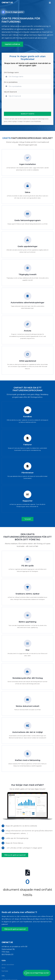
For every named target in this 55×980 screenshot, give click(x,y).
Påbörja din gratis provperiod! (14, 855)
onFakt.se (7, 3)
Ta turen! (28, 519)
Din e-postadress (11, 82)
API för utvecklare (8, 964)
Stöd (3, 967)
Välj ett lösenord (10, 92)
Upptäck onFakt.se (12, 44)
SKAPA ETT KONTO (28, 114)
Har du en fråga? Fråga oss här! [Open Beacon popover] (37, 973)
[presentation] (20, 105)
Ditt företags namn (11, 73)
